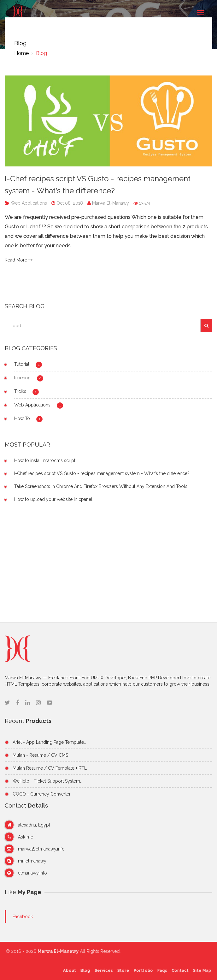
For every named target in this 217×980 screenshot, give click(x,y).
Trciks (20, 391)
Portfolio (141, 970)
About (67, 970)
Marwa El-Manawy (109, 203)
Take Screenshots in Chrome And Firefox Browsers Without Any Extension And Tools (101, 486)
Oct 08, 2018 (69, 203)
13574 (142, 203)
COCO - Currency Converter (42, 794)
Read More (19, 260)
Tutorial (22, 364)
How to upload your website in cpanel (53, 499)
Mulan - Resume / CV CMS (40, 755)
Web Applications (28, 203)
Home (21, 53)
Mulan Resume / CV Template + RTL (50, 768)
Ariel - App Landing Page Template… (49, 742)
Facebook (23, 917)
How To (22, 418)
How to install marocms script (45, 460)
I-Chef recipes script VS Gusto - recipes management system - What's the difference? (102, 473)
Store (121, 970)
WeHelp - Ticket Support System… (47, 781)
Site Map (200, 970)
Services (102, 970)
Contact (178, 970)
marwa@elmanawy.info (41, 849)
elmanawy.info (32, 873)
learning (22, 378)
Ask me (26, 837)
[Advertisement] (108, 566)
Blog (41, 53)
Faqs (160, 970)
